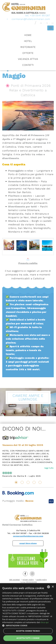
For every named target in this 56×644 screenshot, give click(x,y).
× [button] (53, 587)
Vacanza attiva (28, 59)
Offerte (28, 53)
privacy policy (28, 580)
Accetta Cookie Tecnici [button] (28, 631)
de (53, 23)
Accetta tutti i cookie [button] (28, 638)
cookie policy (42, 580)
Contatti (28, 65)
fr (47, 23)
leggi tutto (49, 468)
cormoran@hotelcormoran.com (31, 19)
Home (28, 35)
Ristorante (28, 47)
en (41, 23)
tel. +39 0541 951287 (38, 15)
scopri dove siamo (28, 543)
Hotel (28, 41)
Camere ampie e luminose (28, 397)
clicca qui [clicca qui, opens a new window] (45, 622)
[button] (28, 625)
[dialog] (28, 614)
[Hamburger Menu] (50, 28)
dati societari (15, 580)
